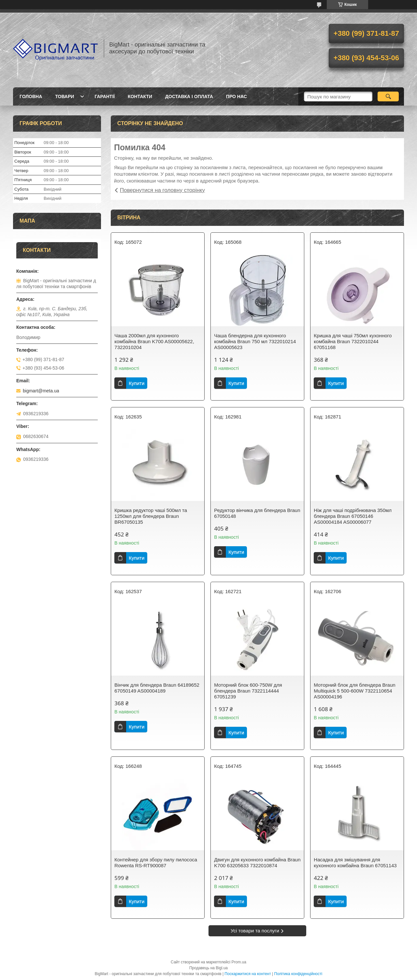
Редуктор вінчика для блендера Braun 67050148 (257, 513)
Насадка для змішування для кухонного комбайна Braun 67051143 (355, 863)
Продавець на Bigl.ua (208, 968)
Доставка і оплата (189, 96)
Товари (65, 96)
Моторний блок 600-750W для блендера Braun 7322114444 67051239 (248, 691)
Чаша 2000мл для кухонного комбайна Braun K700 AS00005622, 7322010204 (154, 341)
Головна (31, 96)
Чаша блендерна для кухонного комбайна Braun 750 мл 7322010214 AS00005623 (255, 341)
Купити (137, 383)
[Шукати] (388, 96)
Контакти (140, 96)
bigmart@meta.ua (41, 391)
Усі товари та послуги (255, 931)
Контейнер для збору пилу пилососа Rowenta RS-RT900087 (156, 863)
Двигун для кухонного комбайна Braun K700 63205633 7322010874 (257, 863)
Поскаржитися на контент (248, 974)
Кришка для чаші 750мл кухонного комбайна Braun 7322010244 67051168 (353, 341)
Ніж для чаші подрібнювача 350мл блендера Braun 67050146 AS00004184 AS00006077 (353, 516)
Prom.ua (239, 962)
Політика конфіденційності (298, 974)
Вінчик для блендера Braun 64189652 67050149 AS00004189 (157, 688)
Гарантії (105, 96)
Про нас (237, 96)
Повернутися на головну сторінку (162, 190)
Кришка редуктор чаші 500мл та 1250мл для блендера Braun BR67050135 (151, 516)
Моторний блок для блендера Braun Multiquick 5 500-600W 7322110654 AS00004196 (354, 691)
